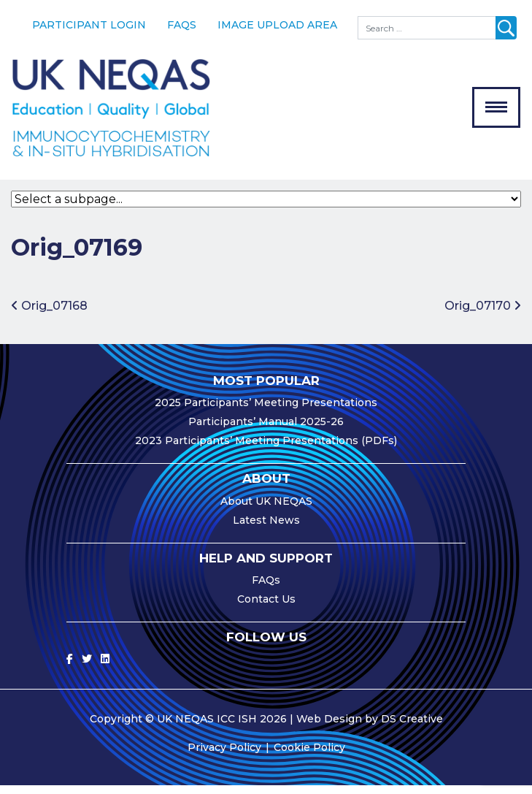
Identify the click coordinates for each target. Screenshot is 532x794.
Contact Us (266, 608)
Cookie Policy (309, 756)
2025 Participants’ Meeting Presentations (266, 411)
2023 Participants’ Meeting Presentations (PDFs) (266, 449)
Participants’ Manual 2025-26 (266, 430)
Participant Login (89, 25)
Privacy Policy (224, 756)
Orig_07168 (49, 314)
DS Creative (412, 728)
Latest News (266, 528)
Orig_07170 (483, 314)
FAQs (182, 25)
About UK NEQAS (266, 509)
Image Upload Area (277, 25)
